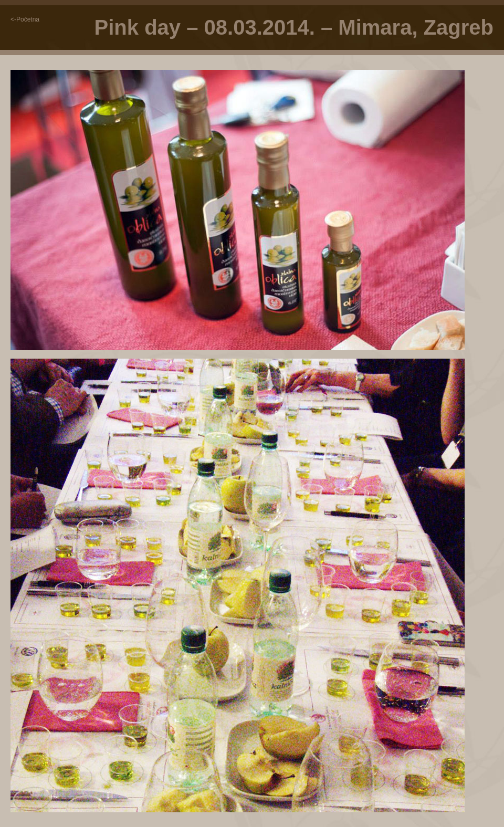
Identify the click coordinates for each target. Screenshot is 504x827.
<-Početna (25, 19)
